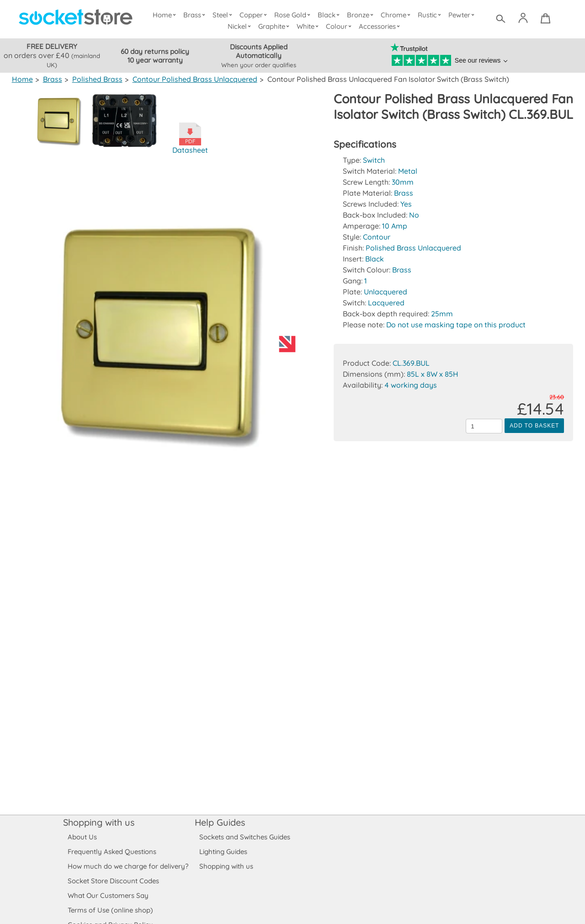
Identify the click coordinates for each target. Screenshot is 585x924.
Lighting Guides (223, 852)
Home (166, 15)
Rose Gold (294, 15)
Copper (255, 15)
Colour (340, 26)
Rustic (430, 15)
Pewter (462, 15)
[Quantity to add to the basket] (484, 442)
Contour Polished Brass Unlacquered (192, 79)
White (309, 26)
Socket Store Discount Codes (113, 881)
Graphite (275, 26)
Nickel (241, 26)
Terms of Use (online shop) (110, 910)
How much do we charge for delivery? (128, 866)
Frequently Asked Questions (112, 852)
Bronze (361, 15)
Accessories (380, 26)
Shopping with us (99, 822)
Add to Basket (534, 441)
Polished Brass (96, 79)
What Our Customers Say (108, 895)
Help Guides (220, 822)
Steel (224, 15)
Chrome (397, 15)
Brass (196, 15)
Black (330, 15)
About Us (82, 837)
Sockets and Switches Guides (245, 837)
